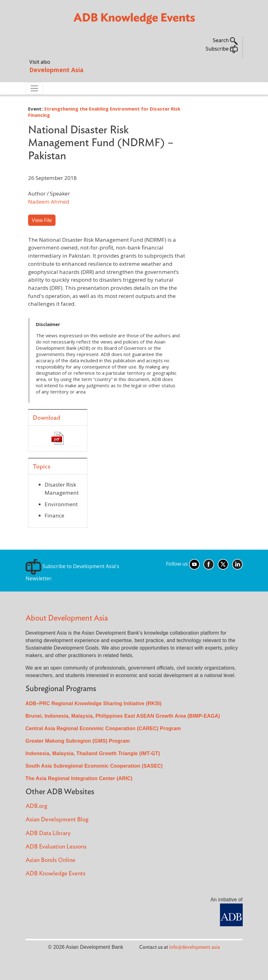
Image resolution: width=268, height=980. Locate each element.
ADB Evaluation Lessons (56, 847)
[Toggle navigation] (34, 88)
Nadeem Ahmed (49, 202)
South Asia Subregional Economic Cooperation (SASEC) (94, 766)
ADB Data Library (48, 833)
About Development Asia (67, 618)
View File (42, 220)
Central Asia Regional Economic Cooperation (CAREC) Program (103, 728)
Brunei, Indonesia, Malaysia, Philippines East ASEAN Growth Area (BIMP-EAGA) (123, 716)
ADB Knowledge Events (56, 874)
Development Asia (56, 70)
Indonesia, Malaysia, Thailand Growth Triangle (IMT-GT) (93, 753)
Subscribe (222, 49)
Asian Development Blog (57, 820)
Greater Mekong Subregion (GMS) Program (78, 741)
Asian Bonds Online (51, 860)
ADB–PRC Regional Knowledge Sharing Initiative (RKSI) (94, 703)
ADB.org (36, 806)
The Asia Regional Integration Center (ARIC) (79, 778)
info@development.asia (195, 947)
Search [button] (225, 40)
